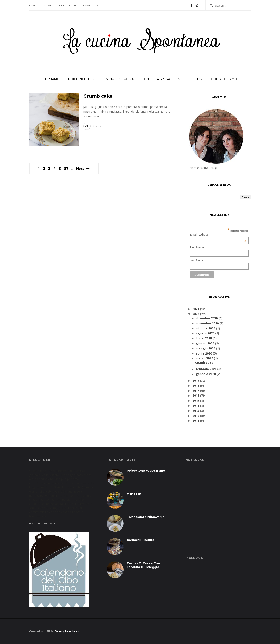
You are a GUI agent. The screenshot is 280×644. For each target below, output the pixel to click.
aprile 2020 (204, 353)
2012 (196, 416)
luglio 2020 (204, 338)
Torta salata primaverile (145, 517)
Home (33, 5)
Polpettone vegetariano (146, 471)
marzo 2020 (204, 358)
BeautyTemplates (67, 631)
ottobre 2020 (205, 328)
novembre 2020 (207, 323)
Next (80, 169)
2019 (196, 380)
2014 (196, 406)
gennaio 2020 (206, 374)
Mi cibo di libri (191, 79)
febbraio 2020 (206, 369)
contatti (47, 5)
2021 (196, 309)
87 (66, 169)
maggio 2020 (205, 348)
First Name (197, 247)
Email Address (218, 235)
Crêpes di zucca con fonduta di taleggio (143, 565)
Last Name (197, 260)
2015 (196, 400)
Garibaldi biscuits (140, 540)
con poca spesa (156, 79)
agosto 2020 (205, 333)
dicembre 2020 (207, 318)
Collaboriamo (224, 79)
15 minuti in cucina (118, 79)
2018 (196, 386)
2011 (196, 420)
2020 (196, 314)
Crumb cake (98, 96)
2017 (196, 391)
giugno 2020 (205, 343)
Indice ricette (68, 5)
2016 (196, 395)
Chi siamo (51, 79)
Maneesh (134, 494)
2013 (196, 411)
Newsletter (90, 5)
